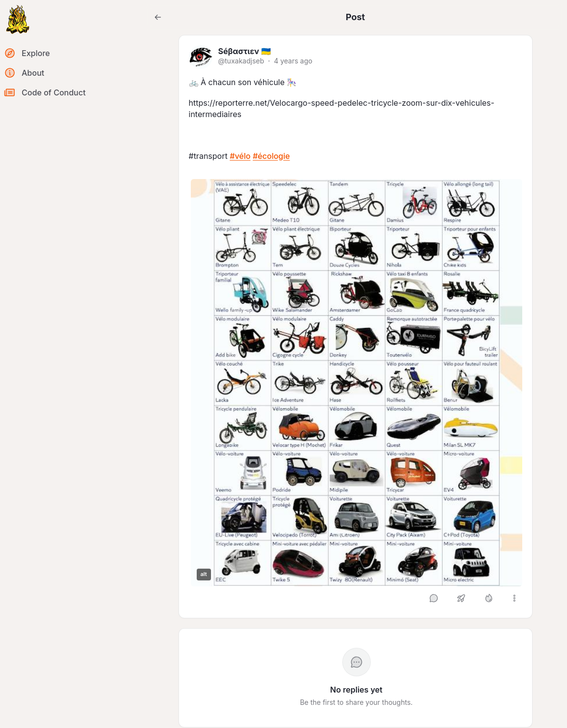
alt (204, 574)
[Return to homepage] (18, 20)
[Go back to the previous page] (158, 17)
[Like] (489, 598)
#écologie (271, 156)
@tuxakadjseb (241, 61)
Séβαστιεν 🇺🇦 (245, 51)
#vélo (240, 156)
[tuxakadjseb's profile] (201, 57)
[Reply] (434, 598)
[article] (356, 327)
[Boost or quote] (461, 598)
